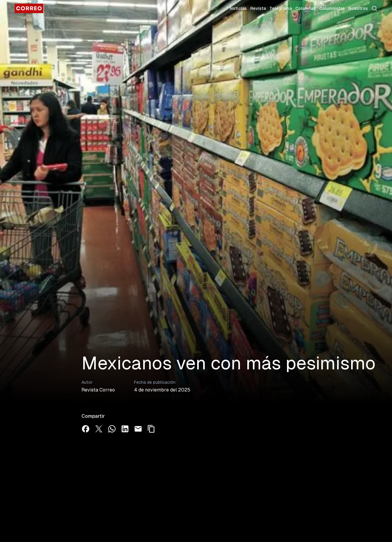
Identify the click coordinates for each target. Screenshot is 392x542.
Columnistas (332, 8)
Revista (258, 8)
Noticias (238, 8)
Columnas (305, 8)
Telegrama (281, 8)
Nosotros (358, 8)
